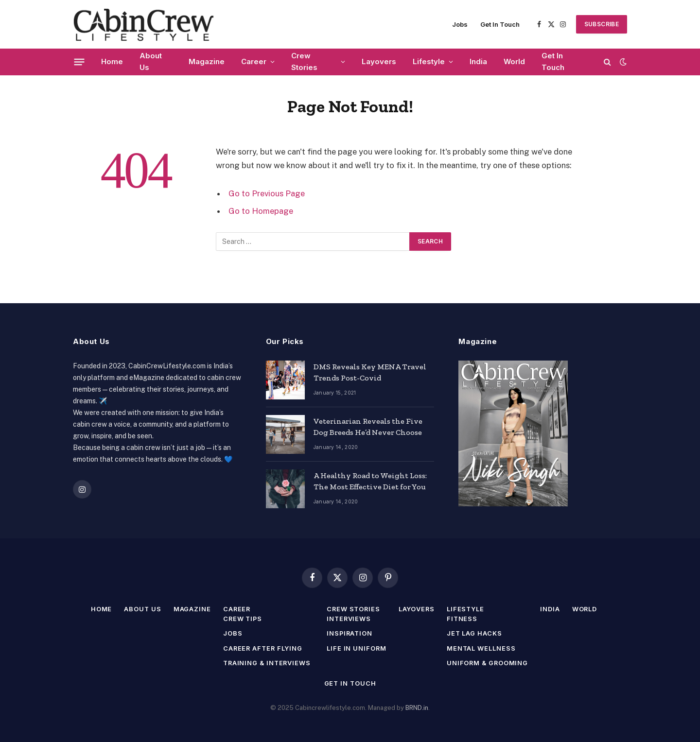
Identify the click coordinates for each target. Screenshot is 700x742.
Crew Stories (304, 61)
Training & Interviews (266, 663)
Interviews (349, 619)
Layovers (379, 61)
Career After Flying (262, 648)
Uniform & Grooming (489, 663)
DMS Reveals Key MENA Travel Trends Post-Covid (370, 372)
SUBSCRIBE (602, 24)
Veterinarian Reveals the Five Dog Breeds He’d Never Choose (368, 427)
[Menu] (79, 62)
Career (254, 61)
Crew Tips (241, 619)
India (478, 61)
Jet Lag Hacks (476, 633)
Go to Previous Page (267, 193)
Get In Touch (500, 24)
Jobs (460, 24)
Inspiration (350, 633)
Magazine (207, 61)
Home (112, 61)
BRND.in (417, 708)
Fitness (463, 619)
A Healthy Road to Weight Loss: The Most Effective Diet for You (370, 481)
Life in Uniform (357, 648)
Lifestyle (429, 61)
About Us (151, 61)
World (514, 61)
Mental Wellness (482, 648)
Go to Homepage (261, 211)
